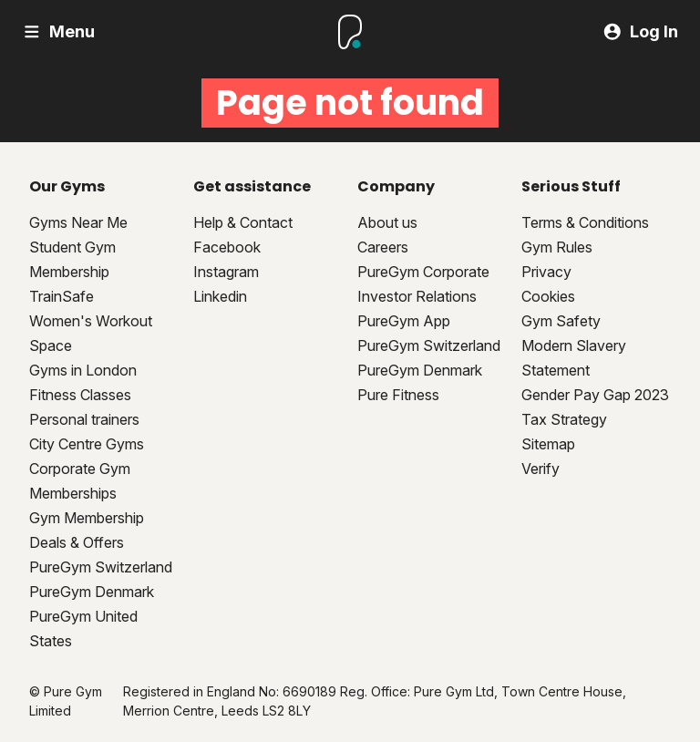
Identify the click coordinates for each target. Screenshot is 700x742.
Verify (540, 469)
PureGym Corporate (423, 272)
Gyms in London (83, 370)
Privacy (546, 272)
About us (387, 222)
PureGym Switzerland (101, 567)
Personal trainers (84, 419)
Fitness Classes (80, 395)
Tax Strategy (564, 419)
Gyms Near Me (78, 222)
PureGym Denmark (92, 592)
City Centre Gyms (87, 444)
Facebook (227, 247)
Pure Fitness (398, 395)
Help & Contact (243, 222)
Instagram (226, 272)
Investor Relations (417, 296)
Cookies (548, 296)
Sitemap (548, 444)
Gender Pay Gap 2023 (595, 395)
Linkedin (220, 296)
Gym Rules (557, 247)
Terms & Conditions (585, 222)
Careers (383, 247)
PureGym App (404, 321)
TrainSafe (62, 296)
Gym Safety (561, 321)
